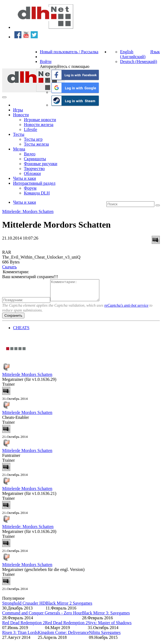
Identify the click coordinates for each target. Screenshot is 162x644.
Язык (155, 52)
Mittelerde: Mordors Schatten (28, 211)
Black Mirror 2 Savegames (69, 607)
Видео (30, 154)
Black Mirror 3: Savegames (106, 617)
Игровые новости (40, 120)
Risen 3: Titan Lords (20, 637)
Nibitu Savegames (105, 637)
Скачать (9, 267)
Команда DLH (37, 193)
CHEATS (21, 332)
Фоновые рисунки (41, 164)
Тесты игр (33, 139)
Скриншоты (35, 159)
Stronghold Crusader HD (24, 607)
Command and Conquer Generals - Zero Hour (42, 617)
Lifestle (31, 129)
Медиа (19, 149)
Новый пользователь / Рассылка (69, 52)
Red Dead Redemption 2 (24, 627)
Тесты (19, 134)
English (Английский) (133, 54)
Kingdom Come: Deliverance (63, 637)
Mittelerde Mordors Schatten (27, 378)
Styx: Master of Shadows (110, 627)
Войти (46, 62)
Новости (21, 115)
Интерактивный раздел (34, 183)
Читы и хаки (25, 178)
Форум (30, 188)
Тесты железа (36, 144)
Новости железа (39, 125)
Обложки (32, 173)
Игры (18, 110)
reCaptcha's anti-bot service (126, 309)
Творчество (34, 169)
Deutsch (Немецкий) (138, 62)
